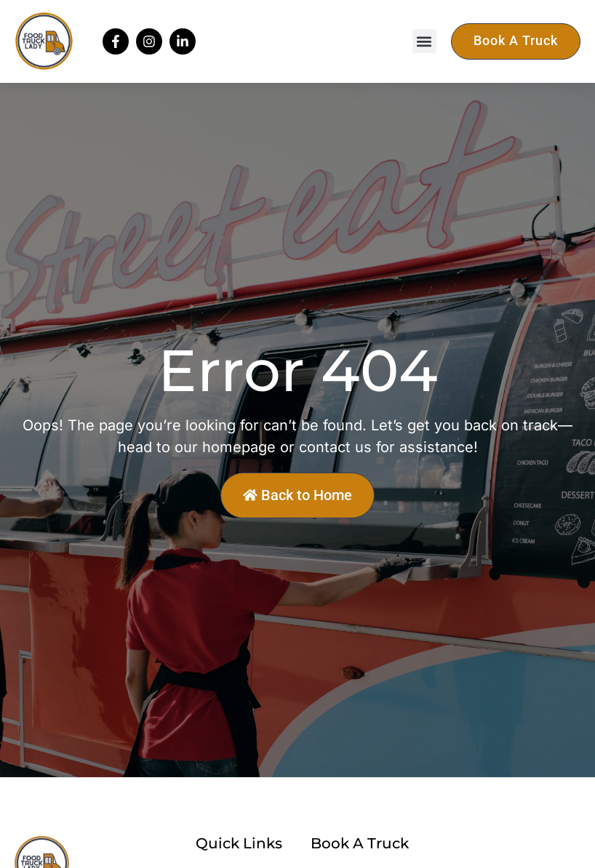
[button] (424, 41)
